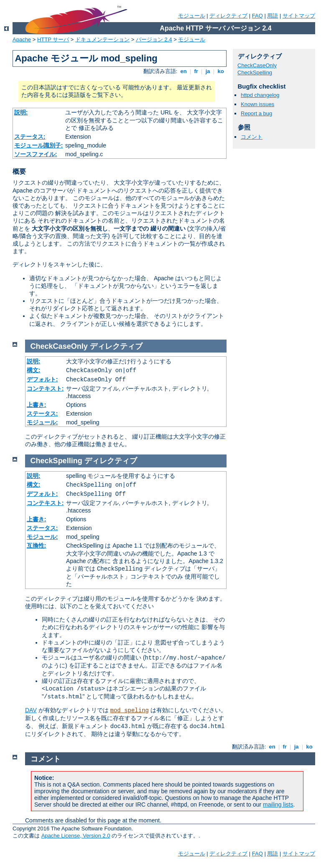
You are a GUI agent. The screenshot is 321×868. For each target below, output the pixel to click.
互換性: (37, 546)
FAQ (257, 16)
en (183, 71)
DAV (31, 710)
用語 (273, 16)
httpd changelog (260, 95)
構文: (34, 370)
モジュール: (42, 422)
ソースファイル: (36, 154)
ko (221, 71)
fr (196, 71)
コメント (252, 137)
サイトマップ (299, 16)
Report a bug (256, 113)
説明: (21, 112)
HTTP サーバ (53, 39)
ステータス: (30, 137)
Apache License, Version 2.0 (76, 836)
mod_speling (130, 711)
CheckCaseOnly (257, 65)
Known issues (257, 104)
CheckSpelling (255, 72)
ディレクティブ (228, 16)
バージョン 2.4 (154, 39)
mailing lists (278, 805)
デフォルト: (42, 379)
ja (208, 71)
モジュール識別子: (39, 145)
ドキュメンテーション (102, 39)
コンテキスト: (45, 388)
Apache (22, 39)
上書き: (37, 405)
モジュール (192, 16)
